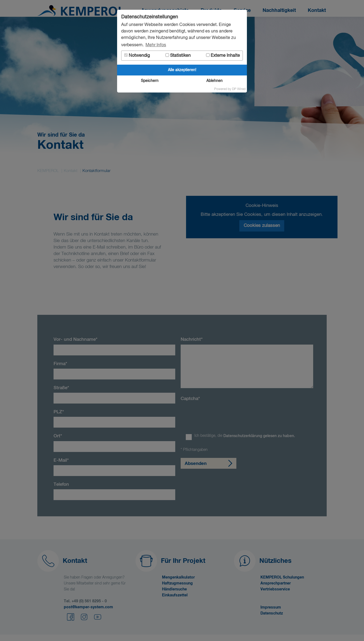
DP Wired (239, 89)
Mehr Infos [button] (156, 45)
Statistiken (178, 56)
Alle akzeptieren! (182, 70)
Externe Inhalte (223, 56)
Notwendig (137, 56)
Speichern (150, 81)
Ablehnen (214, 81)
